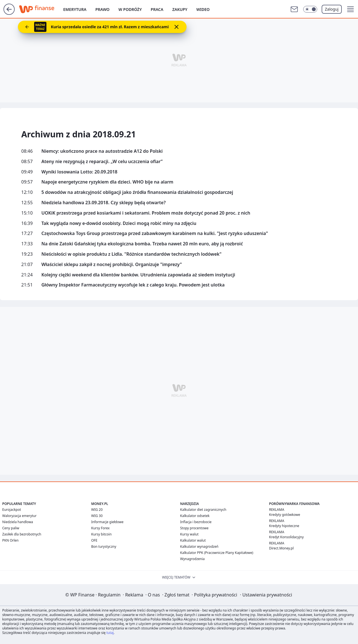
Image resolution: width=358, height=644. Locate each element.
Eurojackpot (12, 510)
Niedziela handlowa (18, 522)
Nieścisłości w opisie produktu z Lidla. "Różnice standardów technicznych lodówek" (131, 254)
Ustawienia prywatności (266, 595)
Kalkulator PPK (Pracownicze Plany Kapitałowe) (217, 553)
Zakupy (180, 9)
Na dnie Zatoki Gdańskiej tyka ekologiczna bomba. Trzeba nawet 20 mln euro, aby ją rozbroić (142, 244)
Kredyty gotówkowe (285, 515)
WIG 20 (97, 510)
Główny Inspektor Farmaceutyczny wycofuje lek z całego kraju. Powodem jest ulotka (133, 285)
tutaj (110, 633)
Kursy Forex (100, 528)
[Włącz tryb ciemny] (310, 9)
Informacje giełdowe (107, 522)
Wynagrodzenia (192, 559)
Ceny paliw (11, 528)
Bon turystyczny (104, 547)
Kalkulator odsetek (195, 516)
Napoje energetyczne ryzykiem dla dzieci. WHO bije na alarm (107, 182)
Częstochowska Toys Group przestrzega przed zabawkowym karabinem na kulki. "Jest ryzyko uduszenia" (155, 233)
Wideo (203, 9)
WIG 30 (97, 516)
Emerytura (75, 9)
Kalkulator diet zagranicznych (203, 510)
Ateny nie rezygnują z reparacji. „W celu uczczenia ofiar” (102, 162)
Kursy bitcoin (101, 534)
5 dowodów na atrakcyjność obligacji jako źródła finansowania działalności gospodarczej (137, 192)
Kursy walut (189, 534)
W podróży (130, 9)
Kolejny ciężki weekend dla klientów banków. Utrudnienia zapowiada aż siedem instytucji (138, 275)
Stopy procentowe (194, 528)
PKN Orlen (10, 540)
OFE (94, 540)
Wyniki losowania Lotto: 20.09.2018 (79, 172)
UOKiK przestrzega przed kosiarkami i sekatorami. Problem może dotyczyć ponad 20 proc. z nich (146, 213)
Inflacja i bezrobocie (196, 522)
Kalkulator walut (193, 540)
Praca (157, 9)
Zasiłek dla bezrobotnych (22, 534)
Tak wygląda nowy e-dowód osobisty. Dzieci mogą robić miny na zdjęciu (119, 223)
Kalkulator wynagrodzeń (199, 547)
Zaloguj (332, 9)
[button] (350, 9)
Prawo (103, 9)
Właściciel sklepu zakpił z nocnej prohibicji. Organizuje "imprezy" (112, 265)
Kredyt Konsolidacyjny (286, 537)
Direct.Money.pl (281, 548)
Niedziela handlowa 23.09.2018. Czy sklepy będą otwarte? (103, 203)
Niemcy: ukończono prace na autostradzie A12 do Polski (102, 151)
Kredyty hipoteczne (284, 526)
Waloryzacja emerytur (19, 516)
